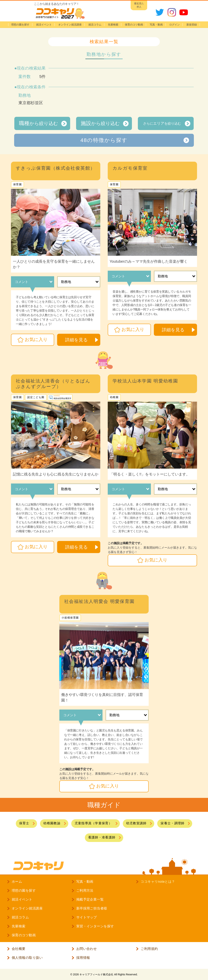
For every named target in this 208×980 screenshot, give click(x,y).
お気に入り (36, 339)
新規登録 (192, 25)
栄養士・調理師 (172, 823)
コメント (22, 282)
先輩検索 (113, 25)
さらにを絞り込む (162, 123)
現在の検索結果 (31, 68)
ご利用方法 (85, 891)
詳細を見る (76, 340)
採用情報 (83, 958)
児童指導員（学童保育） (93, 823)
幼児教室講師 (136, 823)
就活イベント (44, 25)
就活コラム (95, 25)
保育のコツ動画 (134, 25)
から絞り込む (39, 123)
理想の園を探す (20, 25)
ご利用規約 (149, 949)
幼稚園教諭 (52, 823)
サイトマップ (87, 917)
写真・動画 (156, 25)
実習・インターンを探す (95, 926)
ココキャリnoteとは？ (158, 882)
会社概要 (19, 949)
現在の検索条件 (31, 87)
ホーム (17, 882)
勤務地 (66, 282)
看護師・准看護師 (102, 837)
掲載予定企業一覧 (90, 899)
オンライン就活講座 (70, 25)
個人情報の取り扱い (27, 958)
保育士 (24, 823)
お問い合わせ (87, 949)
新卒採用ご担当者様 (92, 908)
